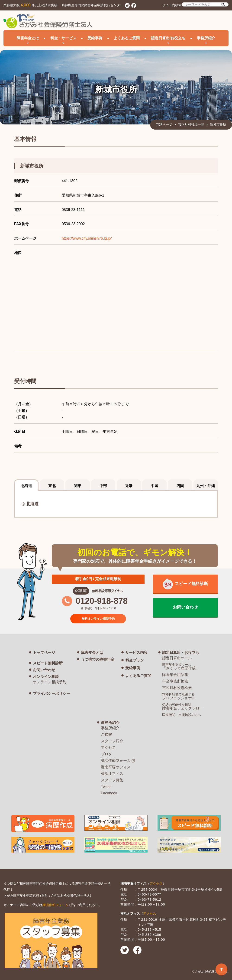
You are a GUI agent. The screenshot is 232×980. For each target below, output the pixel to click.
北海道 (32, 504)
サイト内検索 (195, 5)
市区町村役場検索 (177, 688)
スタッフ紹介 (112, 741)
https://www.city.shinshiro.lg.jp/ (87, 238)
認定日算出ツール (177, 658)
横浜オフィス (112, 774)
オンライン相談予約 (50, 682)
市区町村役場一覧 (191, 124)
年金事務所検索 (175, 681)
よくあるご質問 (127, 38)
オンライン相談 (46, 677)
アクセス (108, 748)
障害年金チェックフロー (183, 706)
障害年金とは (92, 653)
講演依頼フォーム (116, 761)
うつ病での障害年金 (98, 659)
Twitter (106, 787)
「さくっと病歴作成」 (181, 666)
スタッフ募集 (112, 780)
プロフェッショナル (179, 696)
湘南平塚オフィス (116, 767)
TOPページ (164, 124)
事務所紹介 (110, 723)
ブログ (106, 754)
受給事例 (95, 38)
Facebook (109, 793)
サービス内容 (136, 653)
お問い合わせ (44, 670)
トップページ (44, 653)
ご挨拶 (106, 734)
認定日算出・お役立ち (181, 653)
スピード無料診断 (48, 663)
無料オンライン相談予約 (98, 618)
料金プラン (135, 660)
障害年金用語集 (175, 675)
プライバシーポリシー (52, 694)
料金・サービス (63, 38)
